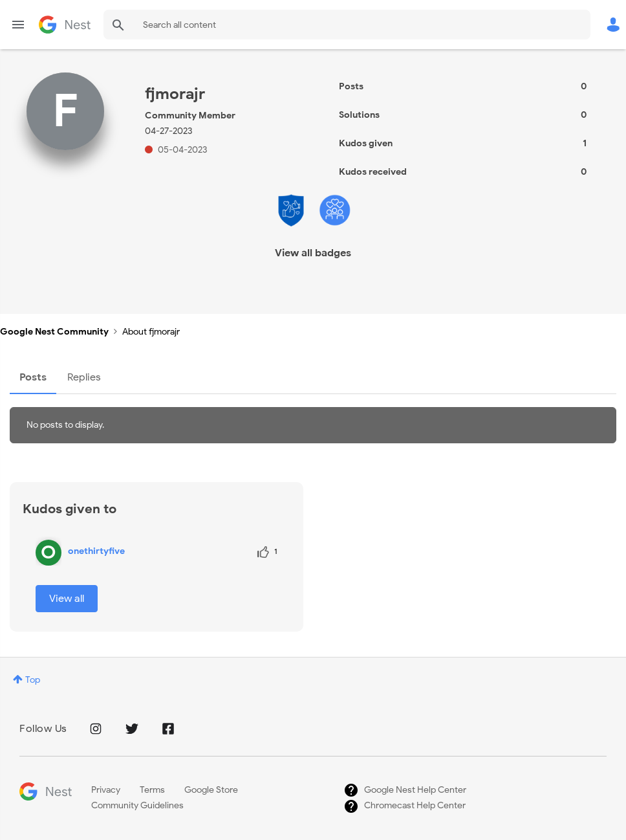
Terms (152, 790)
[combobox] (347, 25)
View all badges (313, 253)
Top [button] (33, 680)
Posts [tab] (33, 377)
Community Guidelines (137, 805)
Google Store (211, 790)
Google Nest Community (65, 25)
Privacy (106, 790)
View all (67, 599)
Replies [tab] (84, 377)
